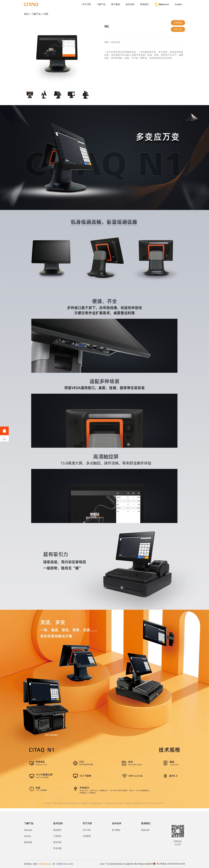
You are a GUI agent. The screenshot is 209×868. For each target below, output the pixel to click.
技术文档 (57, 842)
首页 (26, 14)
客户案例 (116, 4)
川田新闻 (87, 836)
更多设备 (28, 842)
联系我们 (145, 4)
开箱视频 (178, 23)
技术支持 (130, 4)
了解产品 (101, 4)
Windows (28, 830)
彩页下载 (178, 29)
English (179, 4)
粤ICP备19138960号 (144, 864)
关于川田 (87, 4)
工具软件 (57, 836)
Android (27, 836)
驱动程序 (57, 830)
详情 (46, 14)
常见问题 (57, 848)
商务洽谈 (145, 830)
